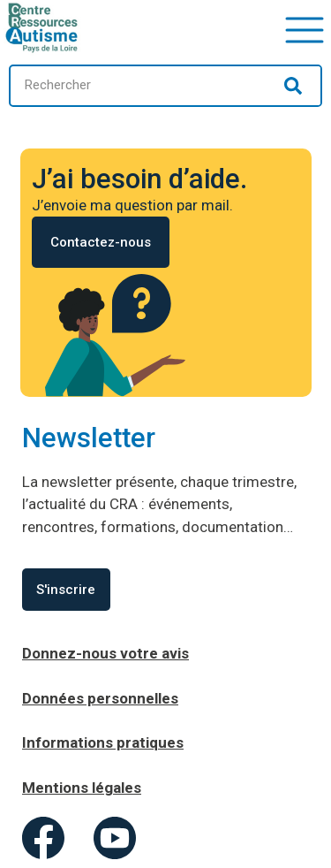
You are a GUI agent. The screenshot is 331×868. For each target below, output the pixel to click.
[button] (305, 28)
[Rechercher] (293, 86)
